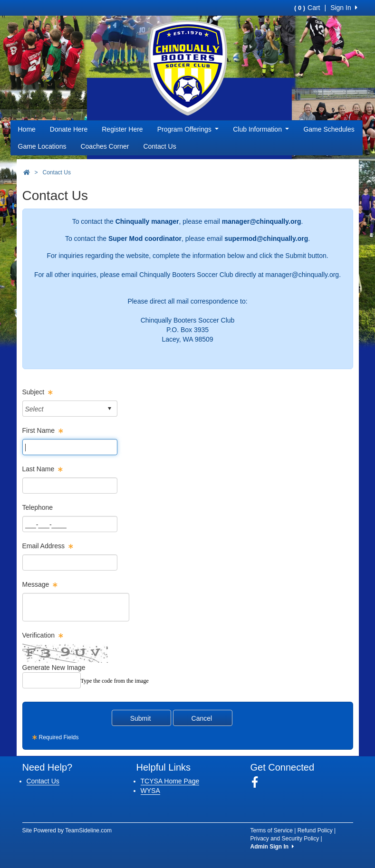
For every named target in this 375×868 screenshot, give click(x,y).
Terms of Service (272, 830)
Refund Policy (315, 830)
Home (27, 129)
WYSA (150, 791)
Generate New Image (54, 668)
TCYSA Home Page (170, 781)
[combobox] (62, 409)
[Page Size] (70, 447)
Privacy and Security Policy (285, 839)
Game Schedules (329, 129)
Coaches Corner (105, 146)
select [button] (109, 409)
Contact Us (159, 146)
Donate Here (69, 129)
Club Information (261, 129)
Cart (307, 8)
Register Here (122, 129)
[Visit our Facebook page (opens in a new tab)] (258, 782)
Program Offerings (188, 129)
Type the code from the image (115, 681)
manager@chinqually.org (302, 275)
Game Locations (42, 146)
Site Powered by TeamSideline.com (67, 830)
